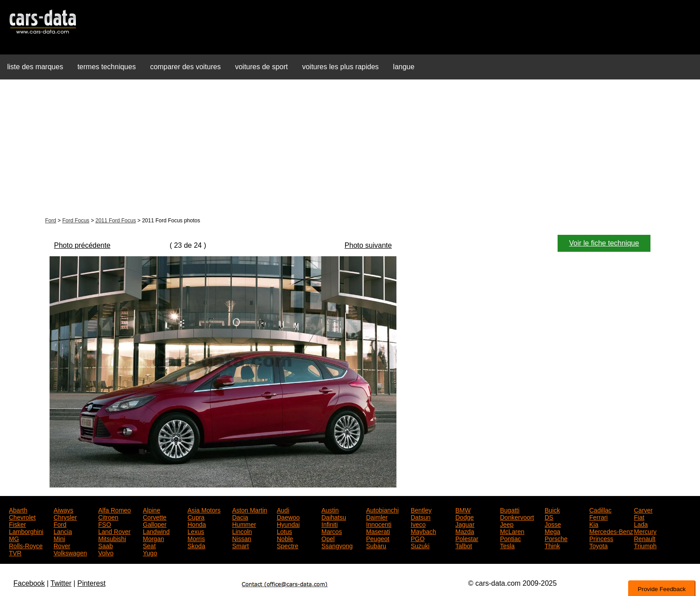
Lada (641, 524)
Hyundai (288, 524)
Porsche (556, 538)
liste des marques (35, 67)
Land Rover (114, 531)
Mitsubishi (112, 538)
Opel (328, 538)
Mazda (465, 531)
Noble (285, 538)
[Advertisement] (350, 149)
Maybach (423, 531)
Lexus (196, 531)
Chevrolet (22, 517)
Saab (106, 545)
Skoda (196, 545)
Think (552, 545)
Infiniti (330, 524)
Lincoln (242, 531)
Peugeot (378, 538)
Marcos (332, 531)
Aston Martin (250, 509)
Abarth (18, 509)
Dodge (465, 517)
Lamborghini (26, 531)
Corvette (155, 517)
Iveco (418, 524)
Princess (601, 538)
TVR (15, 552)
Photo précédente (82, 245)
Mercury (645, 531)
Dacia (240, 517)
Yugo (150, 552)
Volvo (106, 552)
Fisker (17, 524)
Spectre (287, 545)
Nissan (242, 538)
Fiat (639, 517)
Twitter (61, 583)
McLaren (512, 531)
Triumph (645, 545)
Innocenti (379, 524)
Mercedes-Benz (611, 531)
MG (14, 538)
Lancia (63, 531)
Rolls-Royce (26, 545)
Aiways (63, 509)
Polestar (467, 538)
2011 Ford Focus (116, 221)
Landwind (156, 531)
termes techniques (106, 67)
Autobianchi (382, 509)
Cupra (196, 517)
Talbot (464, 545)
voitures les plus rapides (341, 67)
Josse (553, 524)
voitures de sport (261, 67)
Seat (149, 545)
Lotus (284, 531)
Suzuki (420, 545)
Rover (62, 545)
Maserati (378, 531)
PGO (418, 538)
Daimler (377, 517)
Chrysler (65, 517)
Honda (197, 524)
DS (549, 517)
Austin (330, 509)
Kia (594, 524)
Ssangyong (337, 545)
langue (404, 67)
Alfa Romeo (115, 509)
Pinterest (91, 583)
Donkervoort (517, 517)
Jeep (507, 524)
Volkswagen (70, 552)
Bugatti (510, 509)
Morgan (153, 538)
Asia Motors (204, 509)
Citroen (108, 517)
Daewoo (288, 517)
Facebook (29, 583)
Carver (643, 509)
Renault (645, 538)
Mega (552, 531)
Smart (240, 545)
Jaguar (465, 524)
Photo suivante (368, 245)
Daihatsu (334, 517)
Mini (59, 538)
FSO (105, 524)
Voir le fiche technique (604, 243)
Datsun (421, 517)
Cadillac (600, 509)
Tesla (507, 545)
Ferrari (598, 517)
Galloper (155, 524)
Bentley (421, 509)
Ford (51, 221)
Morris (196, 538)
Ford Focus (76, 221)
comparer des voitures (185, 67)
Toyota (598, 545)
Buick (552, 509)
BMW (463, 509)
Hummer (244, 524)
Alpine (152, 509)
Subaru (376, 545)
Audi (283, 509)
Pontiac (510, 538)
